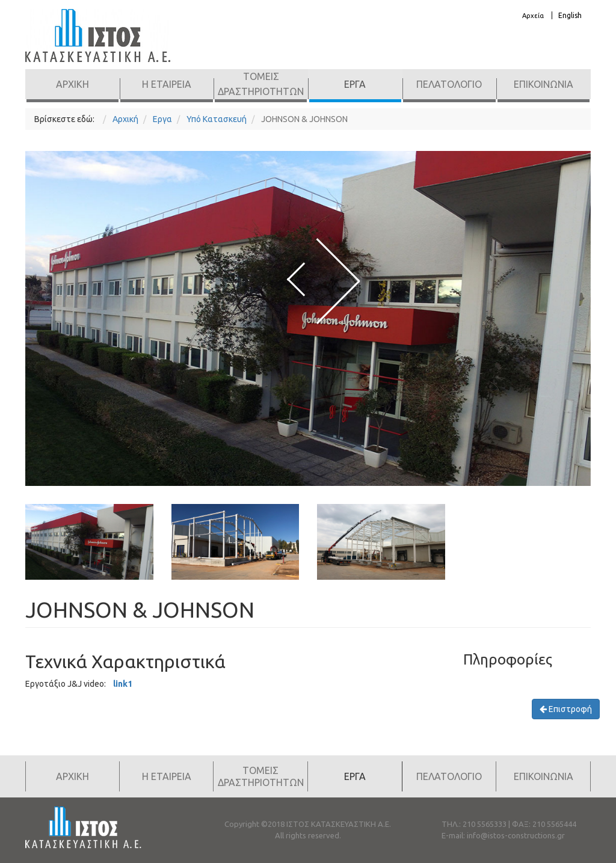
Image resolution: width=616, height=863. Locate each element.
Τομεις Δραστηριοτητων (261, 84)
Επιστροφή (566, 709)
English (570, 15)
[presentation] (296, 278)
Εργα (355, 84)
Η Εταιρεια (167, 84)
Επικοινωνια (544, 84)
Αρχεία (533, 16)
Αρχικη (72, 84)
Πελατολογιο (449, 84)
